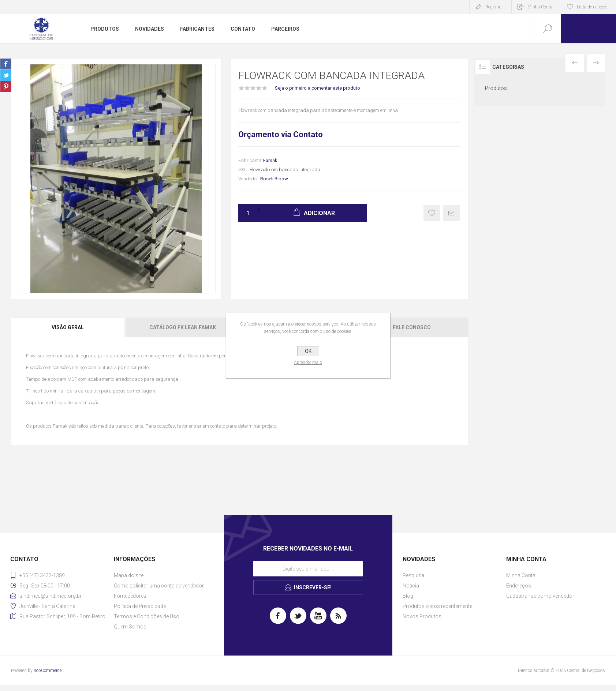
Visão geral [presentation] (68, 327)
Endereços (519, 586)
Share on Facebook (6, 64)
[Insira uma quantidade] (246, 213)
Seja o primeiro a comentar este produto (318, 88)
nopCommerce (48, 671)
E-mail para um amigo (451, 213)
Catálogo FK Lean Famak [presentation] (183, 327)
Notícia (411, 586)
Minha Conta (540, 7)
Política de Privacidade (140, 606)
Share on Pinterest (6, 87)
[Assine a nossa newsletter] (308, 569)
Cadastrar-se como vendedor (540, 596)
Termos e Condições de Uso (147, 616)
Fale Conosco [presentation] (412, 327)
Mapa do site (129, 575)
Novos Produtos (422, 616)
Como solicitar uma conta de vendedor (159, 586)
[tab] (68, 327)
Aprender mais (308, 363)
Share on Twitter (6, 75)
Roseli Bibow (274, 179)
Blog (408, 596)
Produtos (496, 88)
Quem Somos (130, 627)
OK (308, 351)
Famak (270, 160)
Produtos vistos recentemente (437, 606)
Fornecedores (130, 596)
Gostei (432, 213)
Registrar (494, 7)
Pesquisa (413, 575)
